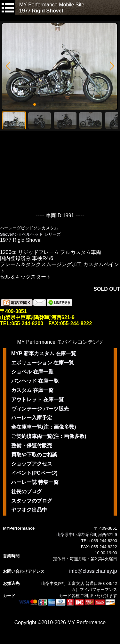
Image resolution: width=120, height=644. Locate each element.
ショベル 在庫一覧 (32, 372)
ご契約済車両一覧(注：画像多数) (49, 436)
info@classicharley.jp (93, 571)
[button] (8, 66)
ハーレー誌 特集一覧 (35, 482)
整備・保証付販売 (32, 445)
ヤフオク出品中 (29, 510)
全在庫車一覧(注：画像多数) (44, 427)
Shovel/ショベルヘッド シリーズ (30, 234)
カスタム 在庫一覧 (32, 390)
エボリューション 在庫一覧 (43, 363)
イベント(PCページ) (34, 473)
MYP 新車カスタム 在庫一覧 (44, 353)
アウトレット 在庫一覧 (37, 399)
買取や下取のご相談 (34, 455)
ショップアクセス (32, 464)
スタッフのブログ (32, 501)
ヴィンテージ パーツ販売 (40, 409)
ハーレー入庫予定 (32, 418)
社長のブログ (27, 491)
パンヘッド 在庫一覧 (35, 381)
